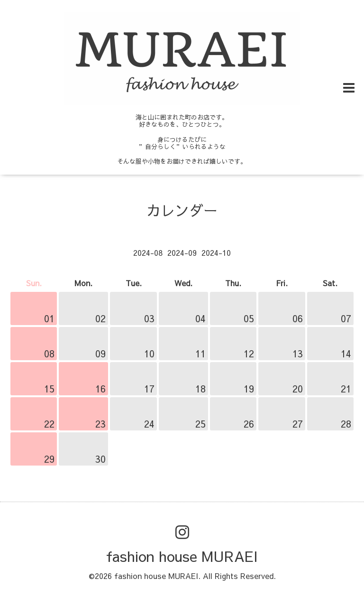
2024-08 (148, 252)
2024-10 (216, 252)
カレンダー (182, 210)
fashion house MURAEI (182, 556)
